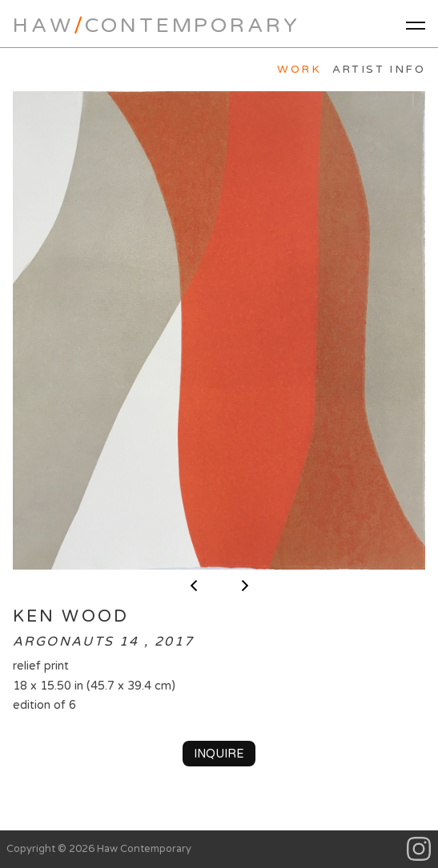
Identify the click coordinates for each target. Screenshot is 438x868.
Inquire (219, 754)
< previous (194, 586)
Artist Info (379, 70)
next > (245, 586)
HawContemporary (156, 25)
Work (299, 70)
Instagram (419, 849)
